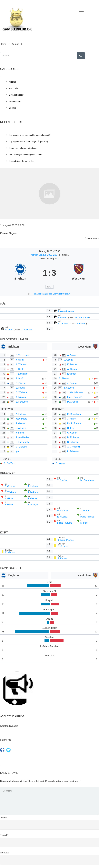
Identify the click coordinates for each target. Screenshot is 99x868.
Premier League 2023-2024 (44, 255)
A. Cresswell (74, 447)
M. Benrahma (82, 317)
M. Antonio (63, 324)
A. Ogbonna (73, 369)
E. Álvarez (64, 378)
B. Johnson (73, 442)
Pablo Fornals (74, 423)
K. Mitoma (21, 397)
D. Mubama (73, 437)
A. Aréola (72, 355)
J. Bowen (63, 317)
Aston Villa (14, 88)
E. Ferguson (22, 402)
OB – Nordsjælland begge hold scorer (26, 155)
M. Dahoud (21, 447)
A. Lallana (21, 414)
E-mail (4, 835)
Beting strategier (16, 95)
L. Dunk (20, 369)
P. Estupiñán (22, 374)
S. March (20, 388)
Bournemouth (15, 101)
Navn (4, 818)
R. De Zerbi (10, 463)
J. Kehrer (72, 419)
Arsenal (12, 82)
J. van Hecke (22, 437)
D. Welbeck (21, 392)
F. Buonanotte (23, 442)
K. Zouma (72, 364)
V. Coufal (68, 360)
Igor (18, 451)
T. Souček (69, 388)
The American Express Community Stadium (51, 294)
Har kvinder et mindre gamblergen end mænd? (30, 135)
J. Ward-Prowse (66, 311)
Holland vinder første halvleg (22, 161)
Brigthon (13, 108)
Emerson (72, 374)
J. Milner (20, 360)
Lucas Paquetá (75, 397)
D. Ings (71, 428)
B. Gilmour (21, 383)
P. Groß (9, 330)
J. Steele (20, 433)
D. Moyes (60, 463)
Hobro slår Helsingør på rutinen (23, 148)
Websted (5, 853)
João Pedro (21, 419)
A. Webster (21, 364)
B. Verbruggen (23, 355)
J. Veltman (26, 330)
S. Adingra (21, 428)
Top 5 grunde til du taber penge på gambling (28, 142)
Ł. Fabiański (73, 451)
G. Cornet (72, 433)
